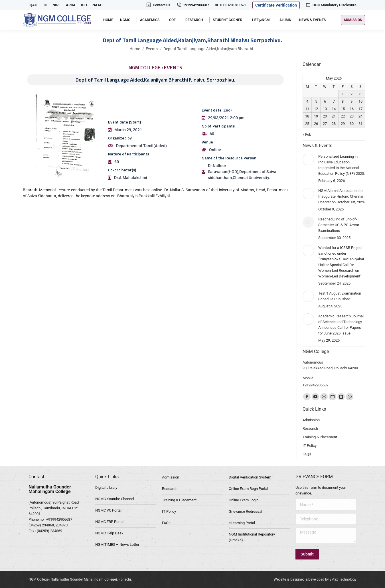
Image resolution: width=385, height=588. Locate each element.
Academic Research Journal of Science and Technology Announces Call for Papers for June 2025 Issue (341, 325)
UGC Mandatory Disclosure (331, 5)
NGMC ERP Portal (109, 522)
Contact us (158, 5)
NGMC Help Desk (109, 533)
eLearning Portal (242, 523)
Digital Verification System (250, 477)
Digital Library (106, 487)
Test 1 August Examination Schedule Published (340, 296)
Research (170, 489)
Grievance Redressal (245, 511)
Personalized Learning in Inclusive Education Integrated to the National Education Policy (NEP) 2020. (342, 165)
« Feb (307, 134)
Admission (171, 477)
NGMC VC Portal (108, 510)
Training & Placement (179, 500)
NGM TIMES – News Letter (117, 545)
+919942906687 (193, 5)
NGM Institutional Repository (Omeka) (252, 537)
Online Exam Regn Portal (248, 489)
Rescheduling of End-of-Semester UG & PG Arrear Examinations (339, 225)
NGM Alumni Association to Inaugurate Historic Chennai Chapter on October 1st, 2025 (342, 196)
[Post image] (308, 159)
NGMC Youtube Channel (115, 499)
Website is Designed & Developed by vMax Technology (315, 579)
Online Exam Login (244, 500)
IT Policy (169, 511)
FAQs (166, 523)
